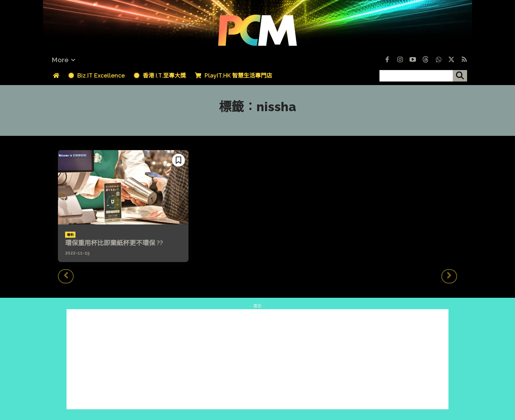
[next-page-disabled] (449, 276)
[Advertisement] (257, 359)
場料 (70, 235)
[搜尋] (460, 76)
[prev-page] (66, 276)
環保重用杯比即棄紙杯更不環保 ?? (114, 243)
